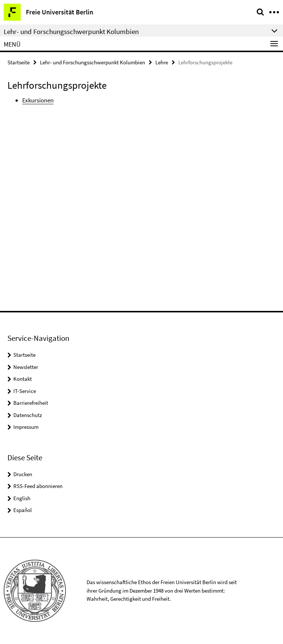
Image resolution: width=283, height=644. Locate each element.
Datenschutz (28, 415)
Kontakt (23, 379)
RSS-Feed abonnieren (38, 486)
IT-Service (25, 391)
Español (23, 510)
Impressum (26, 427)
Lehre (162, 62)
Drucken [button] (23, 474)
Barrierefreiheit (31, 403)
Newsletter (26, 367)
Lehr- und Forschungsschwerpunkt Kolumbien (92, 62)
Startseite (18, 62)
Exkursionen (38, 100)
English (22, 498)
